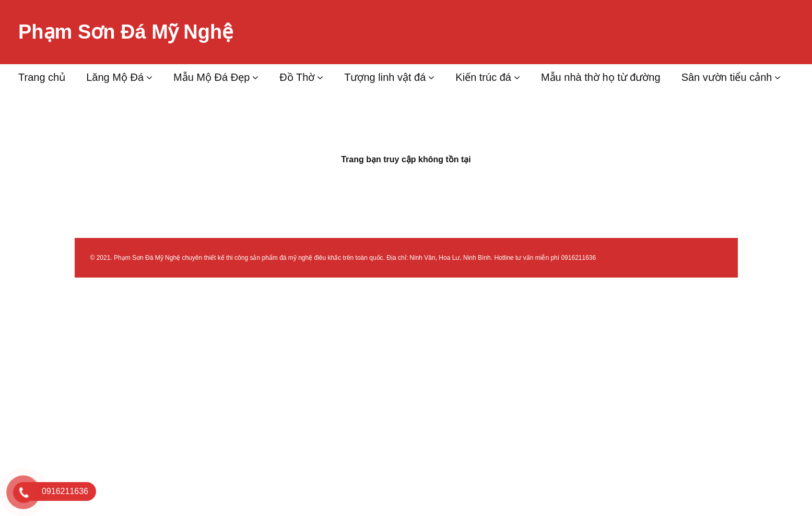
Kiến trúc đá (483, 77)
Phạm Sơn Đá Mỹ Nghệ (126, 32)
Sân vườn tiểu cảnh (727, 77)
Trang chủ (42, 77)
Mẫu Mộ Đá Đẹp (211, 77)
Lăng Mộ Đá (115, 77)
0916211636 (578, 258)
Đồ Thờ (297, 77)
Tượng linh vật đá (385, 77)
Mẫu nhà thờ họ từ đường (601, 77)
